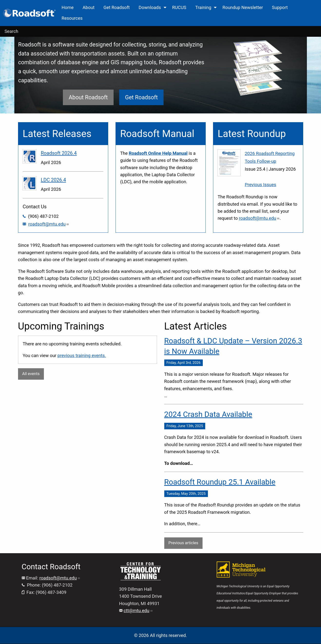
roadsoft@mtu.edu (49, 224)
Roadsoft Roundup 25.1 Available (220, 482)
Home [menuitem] (68, 7)
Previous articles (183, 543)
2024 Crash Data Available (208, 414)
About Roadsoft (88, 97)
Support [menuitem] (280, 7)
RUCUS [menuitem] (179, 7)
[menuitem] (30, 13)
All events (31, 374)
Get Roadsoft (141, 97)
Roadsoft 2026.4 (59, 153)
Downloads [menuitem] (150, 7)
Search (11, 31)
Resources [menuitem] (72, 18)
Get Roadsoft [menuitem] (117, 7)
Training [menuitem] (203, 7)
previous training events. (82, 355)
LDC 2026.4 (53, 180)
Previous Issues (260, 185)
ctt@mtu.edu (138, 611)
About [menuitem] (89, 7)
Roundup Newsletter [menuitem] (243, 7)
